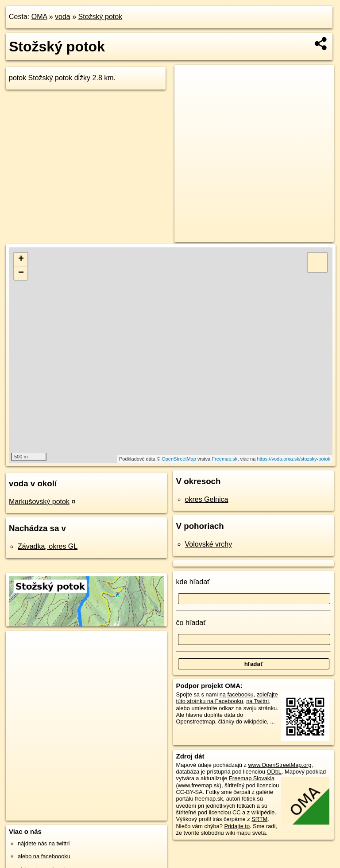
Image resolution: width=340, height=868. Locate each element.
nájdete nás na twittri (44, 843)
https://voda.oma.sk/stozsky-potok (294, 459)
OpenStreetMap (179, 459)
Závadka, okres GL (48, 546)
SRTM (259, 819)
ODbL (274, 772)
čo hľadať (191, 623)
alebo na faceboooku (44, 856)
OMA (39, 17)
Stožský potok (100, 17)
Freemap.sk (224, 459)
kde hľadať (193, 582)
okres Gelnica (207, 499)
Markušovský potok (39, 502)
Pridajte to (237, 826)
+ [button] (21, 259)
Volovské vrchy (209, 544)
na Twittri (257, 701)
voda (63, 17)
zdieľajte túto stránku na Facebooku (227, 698)
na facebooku (237, 694)
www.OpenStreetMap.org (280, 765)
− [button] (21, 273)
